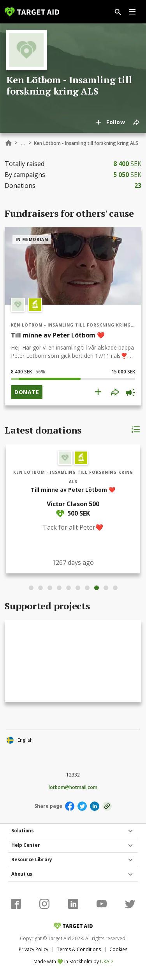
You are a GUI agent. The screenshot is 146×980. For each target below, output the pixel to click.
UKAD (106, 961)
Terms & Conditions (79, 949)
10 (115, 588)
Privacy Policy (33, 949)
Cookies (118, 949)
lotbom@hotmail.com (73, 787)
